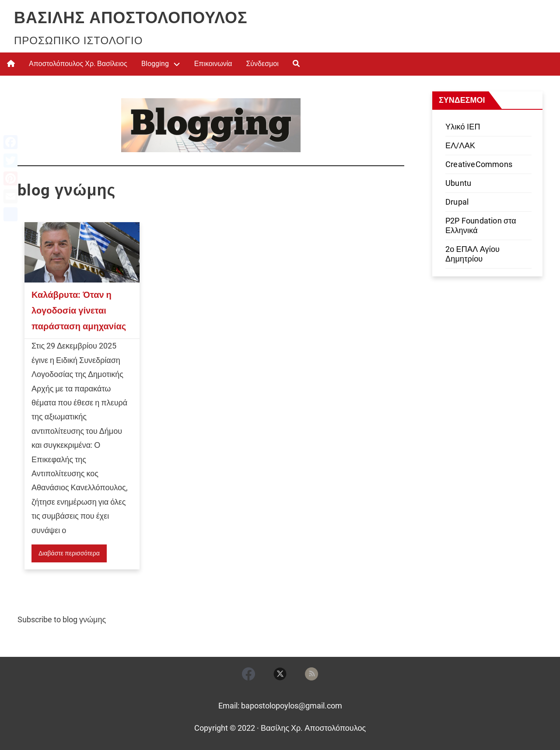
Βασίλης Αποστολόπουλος (131, 18)
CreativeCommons (479, 164)
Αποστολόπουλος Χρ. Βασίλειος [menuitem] (78, 64)
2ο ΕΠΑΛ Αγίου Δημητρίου (472, 254)
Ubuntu (458, 183)
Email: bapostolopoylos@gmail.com (280, 706)
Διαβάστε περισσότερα (69, 553)
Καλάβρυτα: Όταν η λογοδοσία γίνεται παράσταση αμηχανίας (79, 310)
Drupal (457, 202)
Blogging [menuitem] (155, 64)
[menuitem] (11, 64)
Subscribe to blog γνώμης (62, 619)
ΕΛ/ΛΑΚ (460, 145)
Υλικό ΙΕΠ (463, 127)
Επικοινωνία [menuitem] (213, 64)
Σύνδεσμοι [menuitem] (262, 64)
